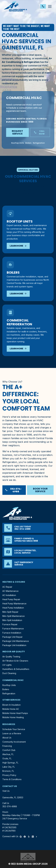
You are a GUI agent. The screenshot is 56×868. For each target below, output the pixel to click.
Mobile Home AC (11, 709)
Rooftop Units (18, 143)
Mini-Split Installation (12, 620)
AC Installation (9, 595)
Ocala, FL (7, 758)
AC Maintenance (10, 591)
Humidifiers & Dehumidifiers (16, 669)
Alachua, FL (8, 754)
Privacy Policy (9, 775)
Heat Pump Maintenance (14, 604)
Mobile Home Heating (13, 717)
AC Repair (7, 587)
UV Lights (7, 665)
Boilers (28, 143)
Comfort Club (9, 750)
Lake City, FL (9, 767)
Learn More (18, 246)
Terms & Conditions (12, 779)
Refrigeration (39, 143)
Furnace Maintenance (13, 629)
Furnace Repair (10, 624)
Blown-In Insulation (11, 705)
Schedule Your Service (14, 729)
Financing (7, 746)
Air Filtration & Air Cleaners (15, 661)
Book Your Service (40, 490)
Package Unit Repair (12, 637)
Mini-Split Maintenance (14, 616)
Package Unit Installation (14, 645)
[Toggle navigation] (50, 6)
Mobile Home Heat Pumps (15, 713)
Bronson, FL (8, 771)
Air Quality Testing (11, 657)
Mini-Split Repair (10, 612)
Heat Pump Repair (11, 599)
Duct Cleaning (9, 673)
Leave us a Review (12, 733)
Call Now (39, 132)
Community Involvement (14, 742)
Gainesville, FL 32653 (13, 797)
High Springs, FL (10, 763)
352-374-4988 (13, 490)
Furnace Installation (12, 633)
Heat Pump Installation (13, 608)
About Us (7, 738)
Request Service (17, 132)
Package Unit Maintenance (16, 641)
